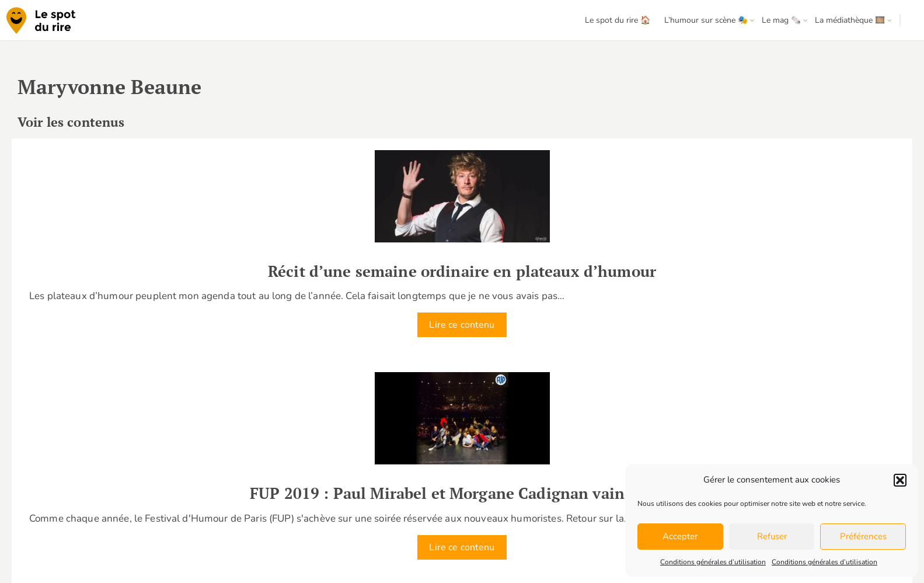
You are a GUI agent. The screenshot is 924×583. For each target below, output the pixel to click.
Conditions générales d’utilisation (713, 562)
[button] (900, 480)
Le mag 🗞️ (781, 20)
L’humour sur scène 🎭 (706, 20)
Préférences (863, 536)
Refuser (772, 536)
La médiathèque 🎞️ (850, 20)
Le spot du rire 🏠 (618, 20)
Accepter (680, 536)
